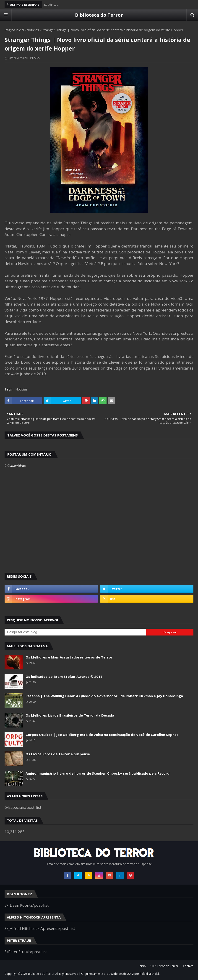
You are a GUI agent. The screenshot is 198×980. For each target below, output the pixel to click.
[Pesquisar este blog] (75, 632)
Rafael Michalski (18, 58)
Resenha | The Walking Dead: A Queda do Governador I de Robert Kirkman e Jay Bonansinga (104, 696)
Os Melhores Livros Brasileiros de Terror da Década (70, 715)
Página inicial (14, 30)
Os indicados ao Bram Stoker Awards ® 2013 (64, 676)
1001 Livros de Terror (164, 966)
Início (142, 966)
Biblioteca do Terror (99, 15)
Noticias (33, 30)
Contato (188, 966)
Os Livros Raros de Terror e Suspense (58, 754)
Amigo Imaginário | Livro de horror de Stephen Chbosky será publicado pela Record (98, 773)
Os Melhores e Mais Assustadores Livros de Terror (69, 657)
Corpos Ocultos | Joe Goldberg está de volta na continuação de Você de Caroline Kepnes (102, 735)
